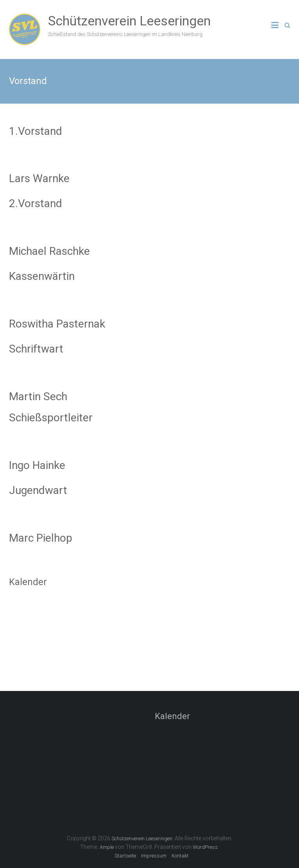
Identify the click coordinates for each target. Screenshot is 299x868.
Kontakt (180, 856)
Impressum (154, 856)
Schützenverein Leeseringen (129, 21)
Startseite (125, 856)
